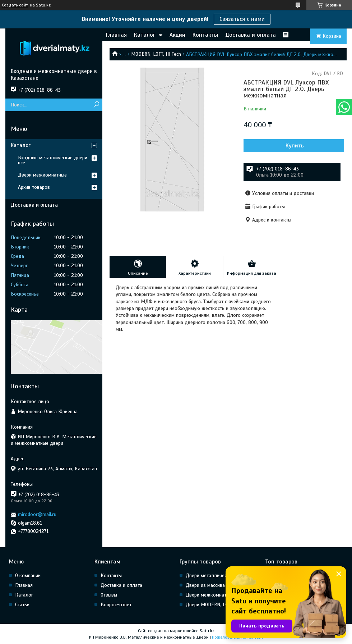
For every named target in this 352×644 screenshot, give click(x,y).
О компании (28, 576)
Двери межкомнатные (42, 175)
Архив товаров (34, 187)
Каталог (145, 35)
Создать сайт (15, 5)
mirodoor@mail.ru (37, 514)
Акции (177, 35)
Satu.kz (207, 631)
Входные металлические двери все (53, 160)
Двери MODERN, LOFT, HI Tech (218, 605)
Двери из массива (205, 585)
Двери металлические (210, 576)
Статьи (22, 605)
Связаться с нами (242, 19)
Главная (116, 35)
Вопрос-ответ (116, 605)
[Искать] (96, 105)
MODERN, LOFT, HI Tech (156, 54)
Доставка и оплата (251, 35)
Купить (295, 146)
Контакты (205, 35)
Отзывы (109, 595)
